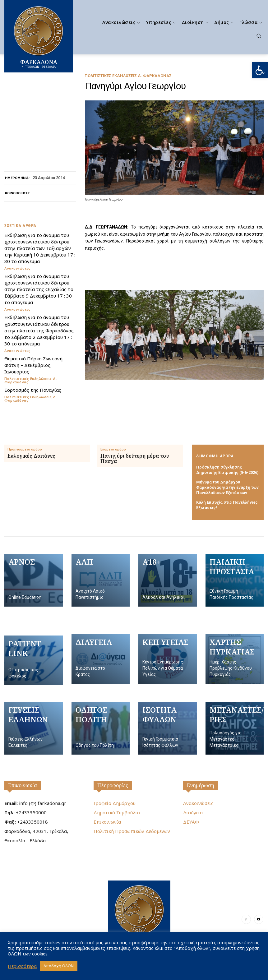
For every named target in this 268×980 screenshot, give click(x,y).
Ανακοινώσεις (17, 268)
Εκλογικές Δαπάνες (31, 456)
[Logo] (139, 915)
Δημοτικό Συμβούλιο (117, 812)
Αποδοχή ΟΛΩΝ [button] (59, 966)
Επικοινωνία (23, 785)
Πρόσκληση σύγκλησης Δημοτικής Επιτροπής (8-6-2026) (227, 470)
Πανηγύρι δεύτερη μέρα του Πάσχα (135, 459)
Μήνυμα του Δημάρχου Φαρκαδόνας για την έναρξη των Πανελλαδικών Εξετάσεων (228, 487)
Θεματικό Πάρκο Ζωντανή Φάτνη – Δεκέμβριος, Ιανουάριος (33, 365)
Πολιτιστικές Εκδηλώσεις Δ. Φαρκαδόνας (128, 76)
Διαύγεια (193, 812)
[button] (260, 70)
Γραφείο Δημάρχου (115, 803)
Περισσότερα (22, 966)
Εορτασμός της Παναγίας (33, 390)
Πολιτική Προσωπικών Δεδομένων (132, 831)
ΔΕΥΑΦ (191, 822)
